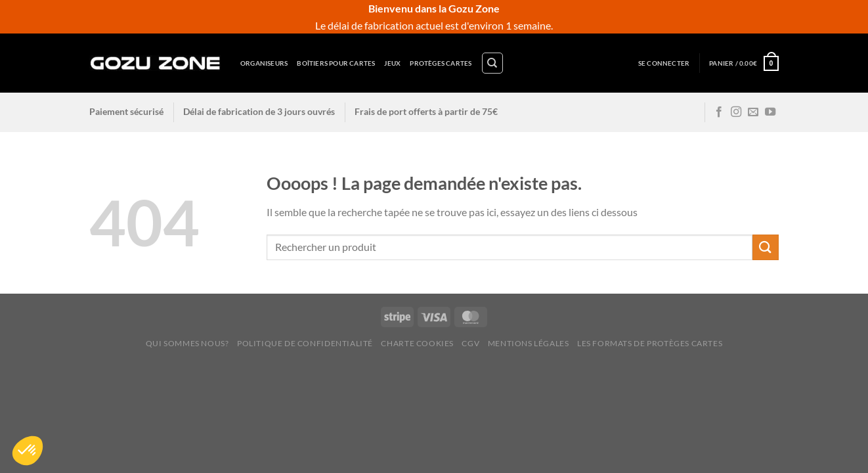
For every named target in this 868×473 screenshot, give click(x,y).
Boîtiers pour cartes (336, 63)
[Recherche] (492, 63)
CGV (470, 343)
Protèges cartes (441, 63)
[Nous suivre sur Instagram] (736, 112)
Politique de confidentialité (305, 343)
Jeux (392, 63)
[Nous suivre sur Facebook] (719, 112)
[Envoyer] (766, 247)
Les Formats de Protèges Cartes (650, 343)
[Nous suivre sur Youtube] (770, 112)
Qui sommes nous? (187, 343)
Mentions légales (529, 343)
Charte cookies (417, 343)
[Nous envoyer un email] (753, 112)
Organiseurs (264, 63)
